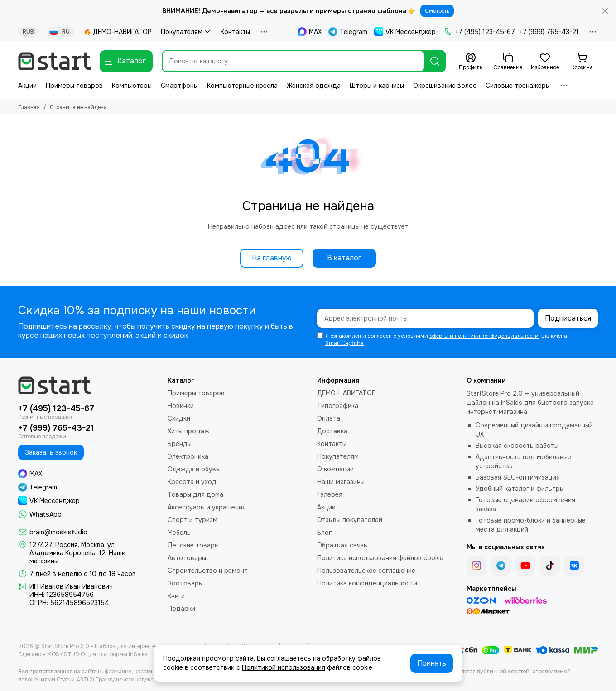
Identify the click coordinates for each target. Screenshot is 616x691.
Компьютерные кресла (242, 86)
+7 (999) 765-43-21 (549, 32)
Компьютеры (132, 86)
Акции (27, 86)
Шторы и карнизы (377, 86)
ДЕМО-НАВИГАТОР (346, 393)
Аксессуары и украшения (207, 507)
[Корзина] (582, 62)
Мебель (179, 533)
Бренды (180, 444)
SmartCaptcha (344, 343)
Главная (29, 107)
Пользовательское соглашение (366, 571)
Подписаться (568, 318)
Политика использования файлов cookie (380, 558)
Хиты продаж (188, 431)
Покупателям (186, 32)
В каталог (344, 258)
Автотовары (187, 558)
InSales (138, 654)
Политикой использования (284, 667)
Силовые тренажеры (518, 86)
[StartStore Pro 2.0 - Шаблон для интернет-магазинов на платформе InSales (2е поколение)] (54, 61)
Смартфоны (179, 86)
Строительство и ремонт (208, 571)
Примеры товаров (74, 86)
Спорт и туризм (192, 520)
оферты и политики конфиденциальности (484, 336)
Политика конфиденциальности (367, 583)
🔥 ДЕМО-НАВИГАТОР (118, 32)
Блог (324, 533)
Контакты (235, 32)
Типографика (338, 406)
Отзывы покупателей (350, 520)
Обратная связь (342, 545)
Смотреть (437, 11)
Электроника (188, 456)
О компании (335, 469)
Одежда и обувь (194, 469)
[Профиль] (471, 62)
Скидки (179, 418)
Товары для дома (195, 494)
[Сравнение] (508, 62)
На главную (272, 258)
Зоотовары (185, 583)
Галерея (330, 494)
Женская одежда (314, 86)
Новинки (181, 406)
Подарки (181, 609)
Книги (176, 596)
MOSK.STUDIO (66, 654)
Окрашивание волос (445, 86)
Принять (432, 663)
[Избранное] (545, 62)
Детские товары (193, 545)
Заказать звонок (51, 452)
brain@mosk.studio (58, 532)
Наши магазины (341, 482)
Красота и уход (192, 482)
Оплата (329, 418)
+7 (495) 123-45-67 (480, 32)
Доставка (332, 431)
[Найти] (435, 61)
